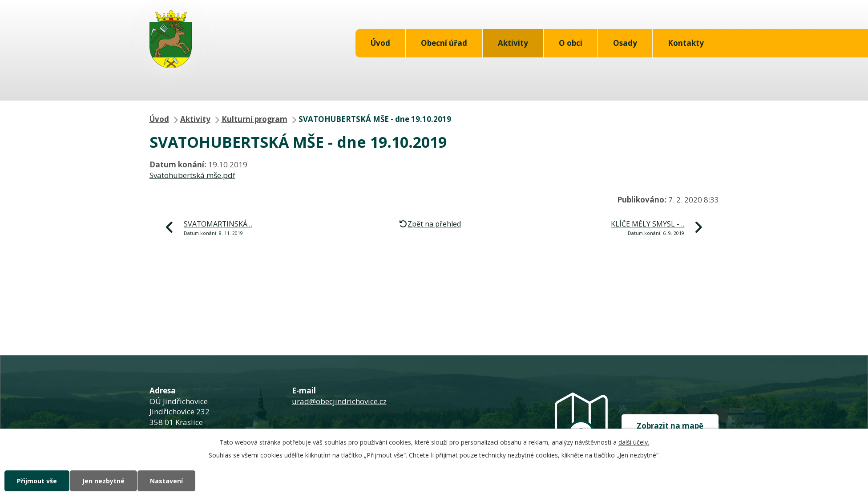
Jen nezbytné (103, 481)
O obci (571, 43)
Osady (625, 43)
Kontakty (686, 43)
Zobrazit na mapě (670, 426)
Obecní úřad (444, 43)
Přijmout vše (37, 481)
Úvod (380, 43)
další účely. (634, 442)
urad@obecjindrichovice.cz (339, 401)
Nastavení (166, 481)
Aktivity (513, 43)
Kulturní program (254, 119)
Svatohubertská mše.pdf (192, 175)
